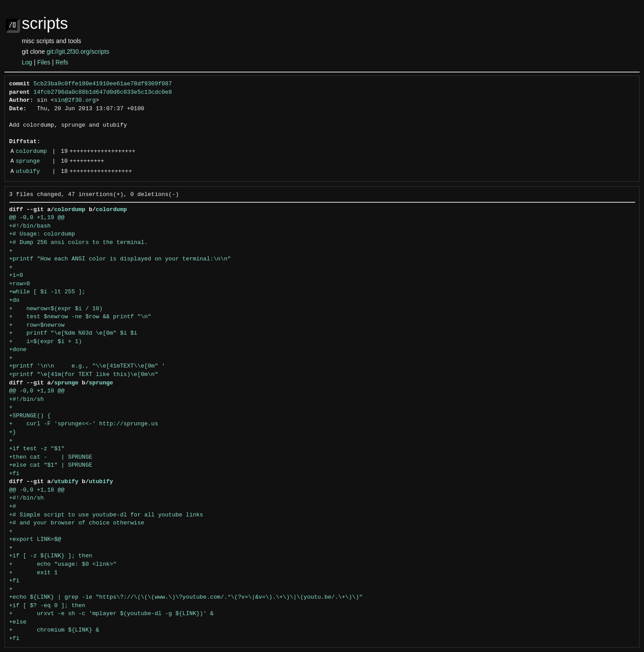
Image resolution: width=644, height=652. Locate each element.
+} (13, 432)
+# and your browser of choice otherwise (77, 523)
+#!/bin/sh (27, 400)
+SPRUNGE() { (30, 416)
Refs (62, 62)
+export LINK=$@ (35, 540)
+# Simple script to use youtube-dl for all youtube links (106, 515)
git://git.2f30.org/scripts (78, 52)
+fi (14, 474)
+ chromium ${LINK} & (54, 630)
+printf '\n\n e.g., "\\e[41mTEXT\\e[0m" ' (87, 366)
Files (44, 62)
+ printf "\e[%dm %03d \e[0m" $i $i (74, 333)
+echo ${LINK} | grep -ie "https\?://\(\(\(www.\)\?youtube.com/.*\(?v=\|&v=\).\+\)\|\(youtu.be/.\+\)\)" (186, 597)
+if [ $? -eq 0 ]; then (48, 606)
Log (27, 62)
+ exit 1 (34, 573)
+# (13, 507)
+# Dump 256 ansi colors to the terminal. (79, 243)
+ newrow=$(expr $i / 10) (56, 309)
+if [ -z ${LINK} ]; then (51, 556)
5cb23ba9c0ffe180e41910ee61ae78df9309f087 (103, 84)
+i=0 (16, 276)
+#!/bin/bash (30, 226)
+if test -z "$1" (37, 449)
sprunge (28, 161)
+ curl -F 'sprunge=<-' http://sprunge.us (84, 424)
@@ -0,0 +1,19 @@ (37, 218)
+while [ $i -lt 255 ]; (48, 292)
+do (14, 300)
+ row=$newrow (37, 325)
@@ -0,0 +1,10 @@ (37, 391)
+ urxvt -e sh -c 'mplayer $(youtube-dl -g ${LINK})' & (111, 614)
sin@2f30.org (75, 100)
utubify (28, 172)
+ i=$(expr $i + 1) (46, 342)
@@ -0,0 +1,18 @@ (37, 490)
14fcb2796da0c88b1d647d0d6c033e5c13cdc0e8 (103, 92)
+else (18, 622)
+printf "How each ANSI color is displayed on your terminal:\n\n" (120, 259)
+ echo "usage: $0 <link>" (63, 564)
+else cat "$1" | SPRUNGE (51, 465)
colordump (31, 152)
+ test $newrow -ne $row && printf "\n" (80, 317)
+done (18, 350)
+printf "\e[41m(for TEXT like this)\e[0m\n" (84, 375)
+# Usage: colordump (42, 234)
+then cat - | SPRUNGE (51, 457)
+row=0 (20, 284)
